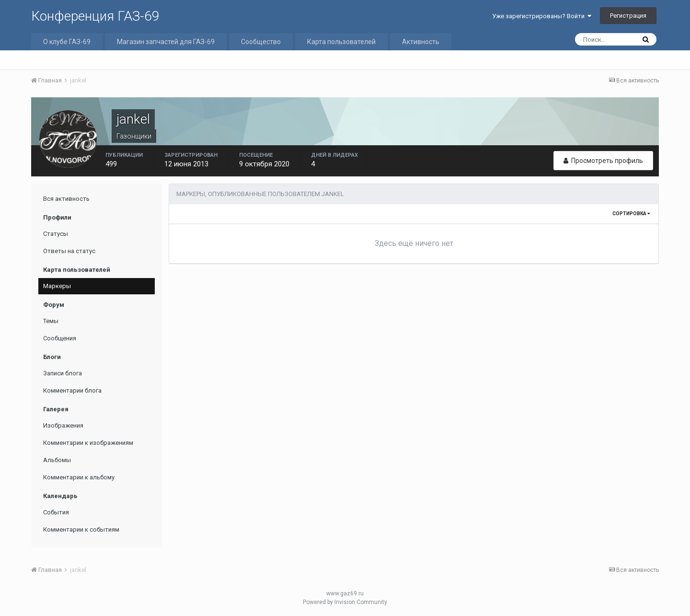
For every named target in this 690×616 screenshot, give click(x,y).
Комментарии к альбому (79, 477)
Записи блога (63, 373)
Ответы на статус (69, 251)
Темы (51, 321)
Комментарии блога (72, 390)
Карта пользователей (341, 42)
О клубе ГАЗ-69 (67, 42)
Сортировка (631, 214)
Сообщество (261, 42)
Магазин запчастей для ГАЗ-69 (166, 42)
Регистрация (628, 16)
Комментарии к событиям (81, 529)
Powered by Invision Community (345, 602)
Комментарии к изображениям (88, 443)
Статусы (56, 234)
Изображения (63, 425)
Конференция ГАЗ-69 (95, 16)
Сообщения (60, 338)
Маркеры (57, 286)
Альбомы (57, 460)
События (56, 512)
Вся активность (66, 199)
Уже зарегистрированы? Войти (542, 16)
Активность (421, 42)
